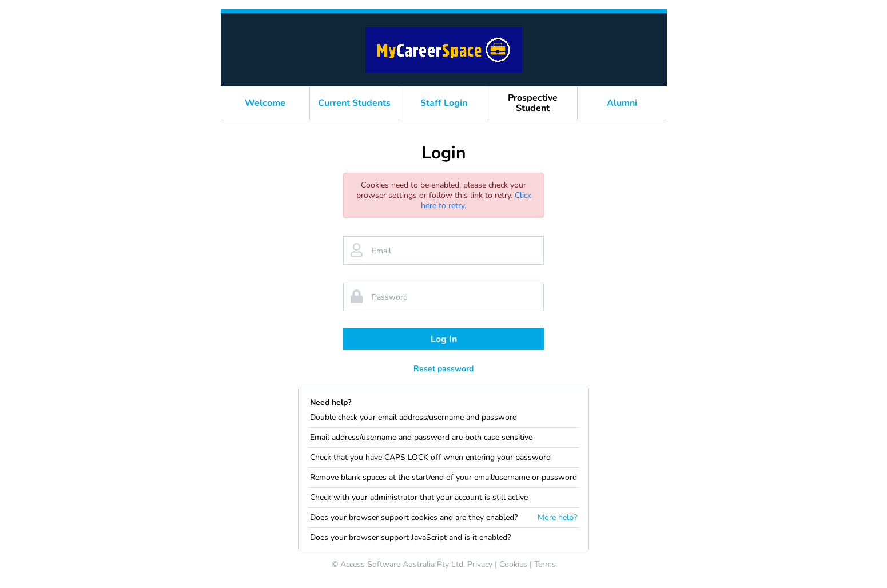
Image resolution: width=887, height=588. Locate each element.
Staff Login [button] (444, 103)
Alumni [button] (622, 103)
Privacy (480, 564)
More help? (557, 518)
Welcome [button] (265, 103)
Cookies (513, 564)
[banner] (444, 50)
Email (381, 251)
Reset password (443, 369)
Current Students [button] (354, 103)
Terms (545, 564)
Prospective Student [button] (533, 103)
